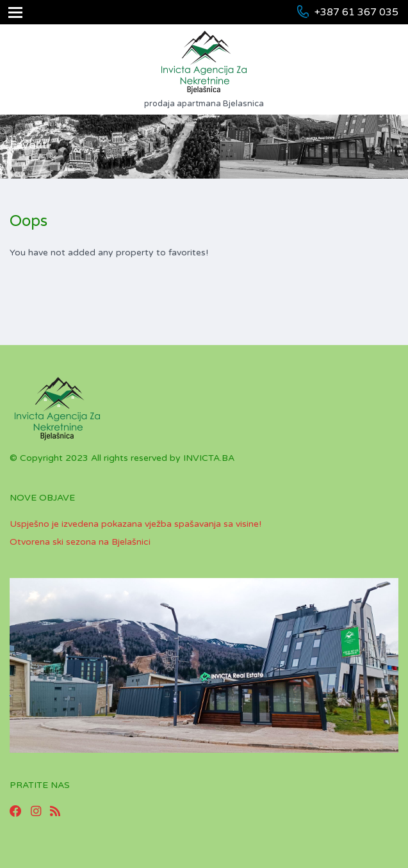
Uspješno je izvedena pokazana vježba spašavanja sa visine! (135, 524)
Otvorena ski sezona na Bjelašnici (80, 542)
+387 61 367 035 (356, 12)
